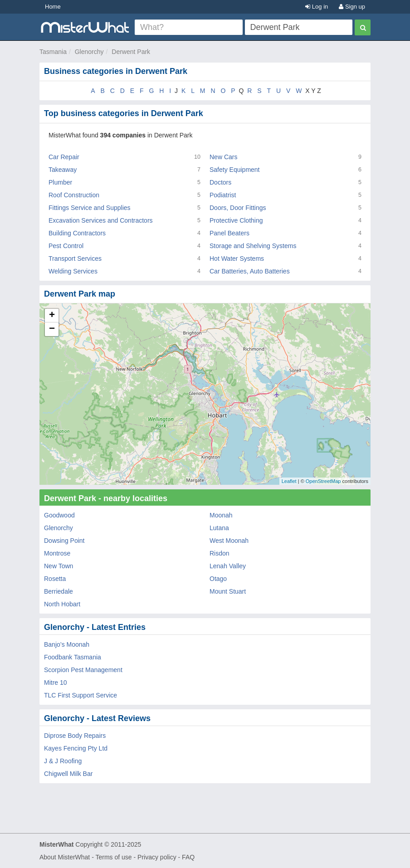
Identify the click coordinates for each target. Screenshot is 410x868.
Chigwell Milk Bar (68, 774)
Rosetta (55, 579)
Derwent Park (131, 52)
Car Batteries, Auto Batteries (250, 271)
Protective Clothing (236, 220)
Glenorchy (89, 52)
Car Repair (64, 157)
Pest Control (66, 246)
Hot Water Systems (237, 258)
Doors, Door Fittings (238, 208)
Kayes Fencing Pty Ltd (76, 748)
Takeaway (63, 170)
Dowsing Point (64, 541)
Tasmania (53, 52)
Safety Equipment (235, 170)
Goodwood (59, 515)
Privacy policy (157, 857)
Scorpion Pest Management (83, 670)
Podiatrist (223, 195)
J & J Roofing (63, 761)
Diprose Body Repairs (75, 736)
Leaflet (289, 481)
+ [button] (52, 316)
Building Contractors (77, 233)
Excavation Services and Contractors (101, 220)
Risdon (220, 553)
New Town (59, 566)
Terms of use (113, 857)
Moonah (221, 515)
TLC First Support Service (81, 695)
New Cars (223, 157)
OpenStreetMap (323, 481)
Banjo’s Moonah (67, 644)
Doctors (220, 182)
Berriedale (59, 591)
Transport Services (75, 258)
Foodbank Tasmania (73, 657)
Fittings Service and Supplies (90, 208)
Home (53, 7)
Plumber (60, 182)
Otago (218, 579)
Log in (317, 7)
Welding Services (73, 271)
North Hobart (62, 604)
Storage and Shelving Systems (253, 246)
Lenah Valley (228, 566)
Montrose (57, 553)
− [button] (52, 329)
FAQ (188, 857)
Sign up (352, 7)
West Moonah (229, 541)
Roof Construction (74, 195)
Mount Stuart (228, 591)
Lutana (219, 528)
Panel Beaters (229, 233)
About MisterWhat (65, 857)
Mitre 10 (56, 683)
